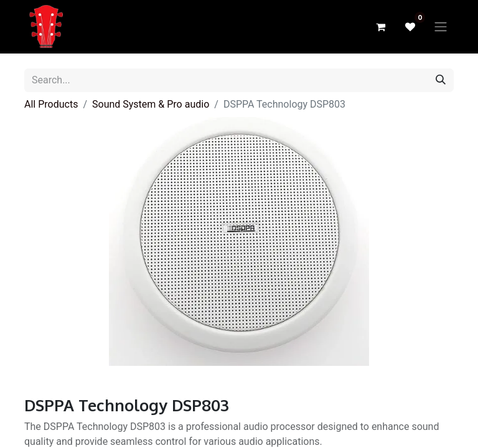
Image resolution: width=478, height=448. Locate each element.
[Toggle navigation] (441, 27)
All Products (51, 104)
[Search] (441, 80)
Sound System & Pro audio (151, 104)
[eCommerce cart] (380, 27)
